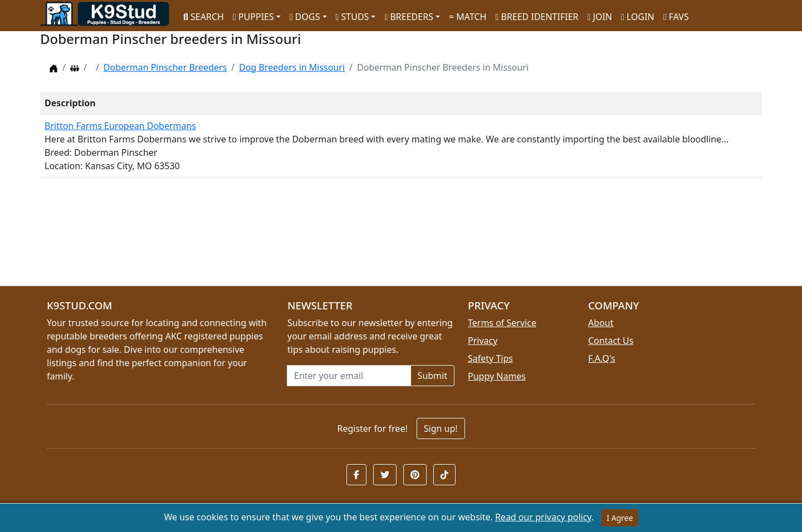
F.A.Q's (602, 358)
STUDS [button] (353, 17)
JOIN (600, 17)
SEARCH (204, 17)
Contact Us (611, 341)
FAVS (676, 17)
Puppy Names (497, 376)
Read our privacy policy (543, 517)
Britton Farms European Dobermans (120, 126)
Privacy (483, 341)
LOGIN (638, 17)
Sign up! (441, 428)
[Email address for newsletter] (349, 376)
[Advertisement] (374, 236)
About (601, 323)
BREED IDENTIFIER (537, 17)
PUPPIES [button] (253, 17)
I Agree (620, 518)
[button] (356, 475)
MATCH (468, 17)
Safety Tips (490, 358)
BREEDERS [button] (409, 17)
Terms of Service (502, 323)
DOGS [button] (305, 17)
